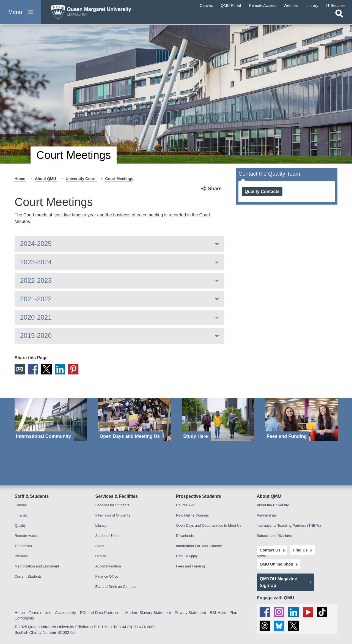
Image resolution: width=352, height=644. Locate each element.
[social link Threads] (265, 626)
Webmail (21, 556)
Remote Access (27, 536)
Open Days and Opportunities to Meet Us (209, 526)
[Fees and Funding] (302, 419)
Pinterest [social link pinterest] (75, 369)
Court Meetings (119, 179)
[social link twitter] (294, 626)
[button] (21, 14)
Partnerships (267, 516)
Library (101, 526)
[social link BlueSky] (279, 626)
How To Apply (187, 556)
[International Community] (51, 419)
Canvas (21, 505)
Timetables (23, 546)
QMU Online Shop (276, 564)
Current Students (28, 577)
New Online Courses (192, 516)
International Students (113, 516)
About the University (273, 505)
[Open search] (339, 18)
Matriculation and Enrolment (37, 566)
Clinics (101, 556)
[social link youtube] (309, 611)
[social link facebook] (265, 611)
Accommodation (108, 566)
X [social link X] (47, 369)
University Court (81, 179)
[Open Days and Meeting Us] (134, 419)
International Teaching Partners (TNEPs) (289, 526)
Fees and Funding (190, 566)
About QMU (46, 179)
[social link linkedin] (294, 611)
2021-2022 (36, 299)
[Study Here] (218, 419)
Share (215, 189)
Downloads (185, 536)
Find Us (299, 550)
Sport (100, 546)
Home (20, 179)
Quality (20, 526)
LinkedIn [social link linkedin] (61, 369)
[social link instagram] (279, 611)
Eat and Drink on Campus (116, 587)
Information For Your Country (199, 546)
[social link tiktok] (323, 611)
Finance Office (107, 577)
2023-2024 (36, 262)
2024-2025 (36, 244)
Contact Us (270, 550)
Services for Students (112, 505)
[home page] (99, 13)
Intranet (21, 516)
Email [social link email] (20, 369)
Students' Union (108, 536)
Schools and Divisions (274, 536)
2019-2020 (36, 335)
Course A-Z (185, 505)
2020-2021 (36, 317)
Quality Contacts (262, 191)
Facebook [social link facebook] (34, 369)
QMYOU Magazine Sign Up (279, 581)
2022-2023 (36, 280)
